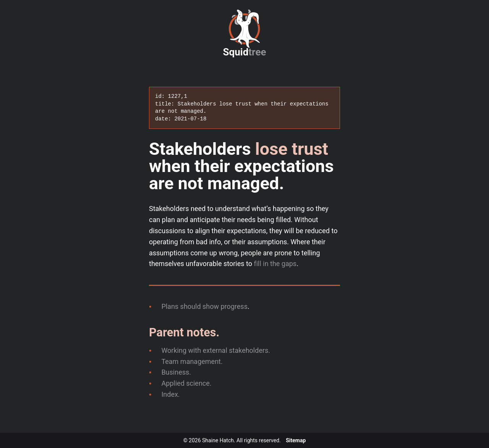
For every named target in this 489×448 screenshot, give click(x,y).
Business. (176, 372)
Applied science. (186, 383)
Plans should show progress (204, 306)
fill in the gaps (275, 264)
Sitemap (296, 440)
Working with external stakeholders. (216, 350)
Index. (170, 394)
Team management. (192, 361)
